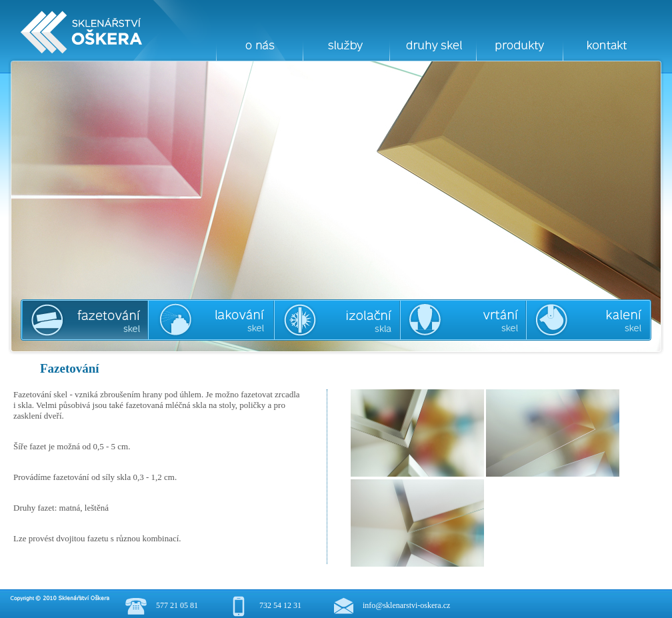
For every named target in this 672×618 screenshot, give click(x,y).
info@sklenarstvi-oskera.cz (406, 605)
